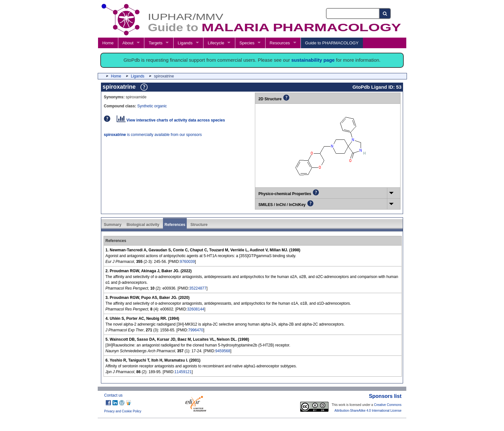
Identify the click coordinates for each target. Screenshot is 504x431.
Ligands (185, 43)
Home (108, 43)
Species (247, 43)
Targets (155, 43)
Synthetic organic (152, 106)
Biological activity (143, 225)
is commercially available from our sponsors (153, 135)
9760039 (187, 262)
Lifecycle (216, 43)
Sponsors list (385, 396)
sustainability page (313, 60)
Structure (199, 225)
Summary (113, 225)
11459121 (183, 372)
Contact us (113, 395)
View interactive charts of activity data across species (171, 120)
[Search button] (385, 13)
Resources (280, 43)
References (175, 225)
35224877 (198, 288)
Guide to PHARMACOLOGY (332, 43)
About (128, 43)
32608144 (196, 309)
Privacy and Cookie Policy (123, 411)
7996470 (196, 330)
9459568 (223, 351)
